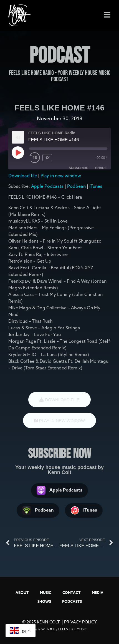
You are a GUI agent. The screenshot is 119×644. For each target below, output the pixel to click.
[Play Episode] (18, 152)
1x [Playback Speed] (47, 158)
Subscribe (79, 168)
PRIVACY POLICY (80, 622)
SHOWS (44, 601)
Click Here (72, 197)
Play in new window (61, 176)
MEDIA (98, 593)
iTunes (96, 186)
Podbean (76, 186)
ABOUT (22, 593)
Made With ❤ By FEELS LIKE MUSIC (59, 629)
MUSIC (46, 593)
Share (101, 168)
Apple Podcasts (47, 186)
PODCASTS (72, 601)
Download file (23, 176)
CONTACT (72, 593)
